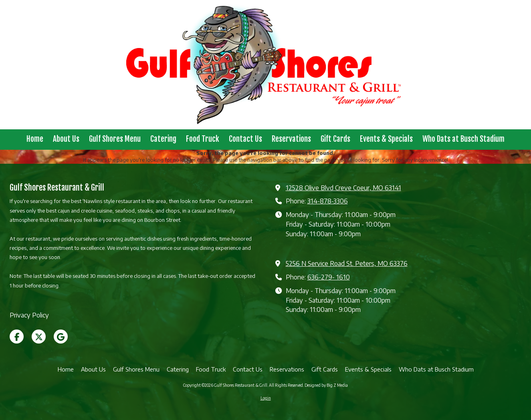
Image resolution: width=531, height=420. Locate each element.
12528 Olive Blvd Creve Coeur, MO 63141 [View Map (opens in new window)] (343, 188)
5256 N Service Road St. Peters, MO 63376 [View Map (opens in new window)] (347, 263)
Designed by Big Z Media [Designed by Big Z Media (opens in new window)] (326, 385)
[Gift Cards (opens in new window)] (335, 140)
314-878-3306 (328, 201)
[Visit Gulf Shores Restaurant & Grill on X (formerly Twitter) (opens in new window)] (39, 337)
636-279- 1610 (329, 277)
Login (266, 398)
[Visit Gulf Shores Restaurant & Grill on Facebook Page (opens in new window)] (17, 337)
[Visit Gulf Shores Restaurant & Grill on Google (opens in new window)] (61, 337)
